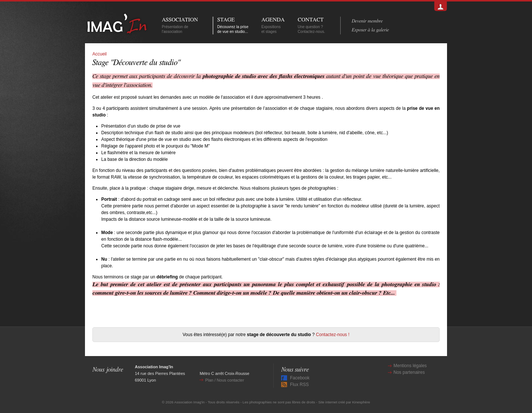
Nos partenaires (409, 372)
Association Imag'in (190, 402)
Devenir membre (367, 21)
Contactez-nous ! (333, 335)
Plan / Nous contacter (224, 380)
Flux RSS (299, 385)
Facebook (300, 378)
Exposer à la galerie (370, 30)
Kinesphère (361, 402)
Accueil (100, 54)
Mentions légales (410, 366)
